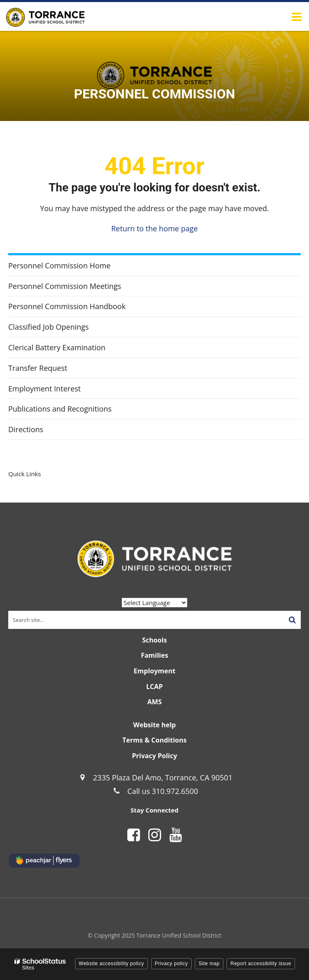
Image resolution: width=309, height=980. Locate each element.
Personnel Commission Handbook (81, 308)
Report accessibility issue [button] (261, 964)
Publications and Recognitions (74, 411)
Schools (154, 640)
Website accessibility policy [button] (111, 964)
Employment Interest (44, 389)
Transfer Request (38, 368)
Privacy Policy (154, 756)
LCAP (154, 687)
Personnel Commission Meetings (65, 286)
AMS (155, 702)
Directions (26, 429)
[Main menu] (297, 16)
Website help (154, 725)
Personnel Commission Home (59, 265)
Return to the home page (154, 228)
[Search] (292, 620)
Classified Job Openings (48, 327)
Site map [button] (209, 964)
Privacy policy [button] (171, 964)
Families (154, 655)
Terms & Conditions (154, 740)
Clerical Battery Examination (57, 347)
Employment (154, 671)
